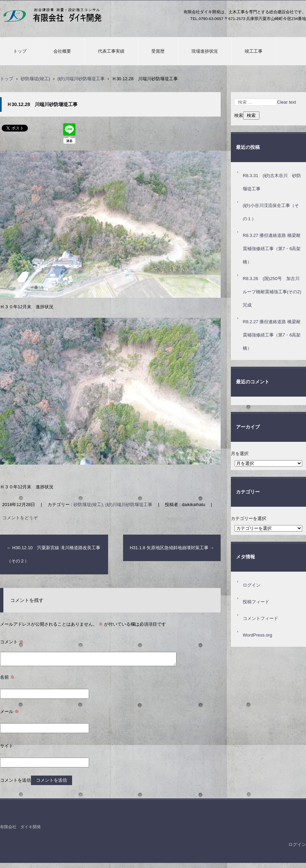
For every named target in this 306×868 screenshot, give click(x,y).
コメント (12, 642)
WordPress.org (257, 635)
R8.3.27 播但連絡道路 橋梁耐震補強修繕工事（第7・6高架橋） (272, 249)
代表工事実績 (111, 51)
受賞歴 (158, 51)
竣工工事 (254, 51)
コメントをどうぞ (20, 518)
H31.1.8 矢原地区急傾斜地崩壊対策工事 (172, 548)
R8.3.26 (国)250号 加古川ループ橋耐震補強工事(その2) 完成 (274, 292)
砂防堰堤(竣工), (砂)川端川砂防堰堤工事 (113, 505)
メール (10, 711)
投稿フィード (256, 602)
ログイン (252, 585)
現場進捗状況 (205, 51)
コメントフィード (260, 618)
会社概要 (62, 51)
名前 (7, 677)
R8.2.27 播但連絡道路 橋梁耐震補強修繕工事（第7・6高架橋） (272, 335)
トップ (20, 51)
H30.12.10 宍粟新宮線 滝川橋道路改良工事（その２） (54, 554)
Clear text (287, 102)
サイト (7, 746)
